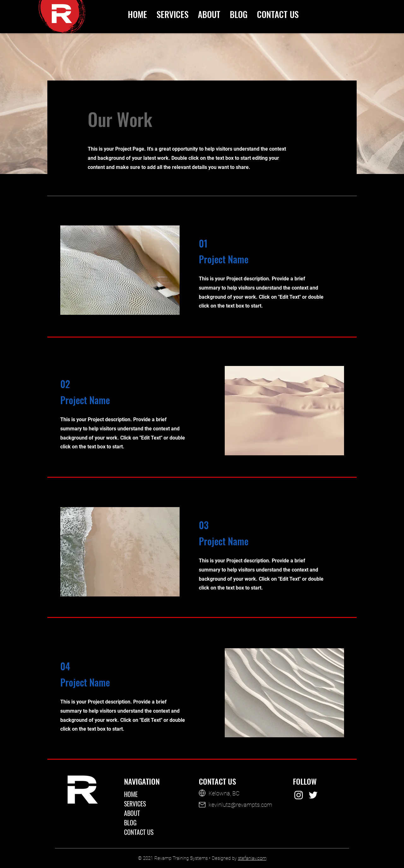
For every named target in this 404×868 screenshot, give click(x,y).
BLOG (130, 823)
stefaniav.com (252, 858)
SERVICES (135, 804)
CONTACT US (139, 832)
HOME (131, 794)
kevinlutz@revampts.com (240, 805)
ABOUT (132, 813)
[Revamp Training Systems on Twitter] (313, 795)
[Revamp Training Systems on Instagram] (299, 795)
